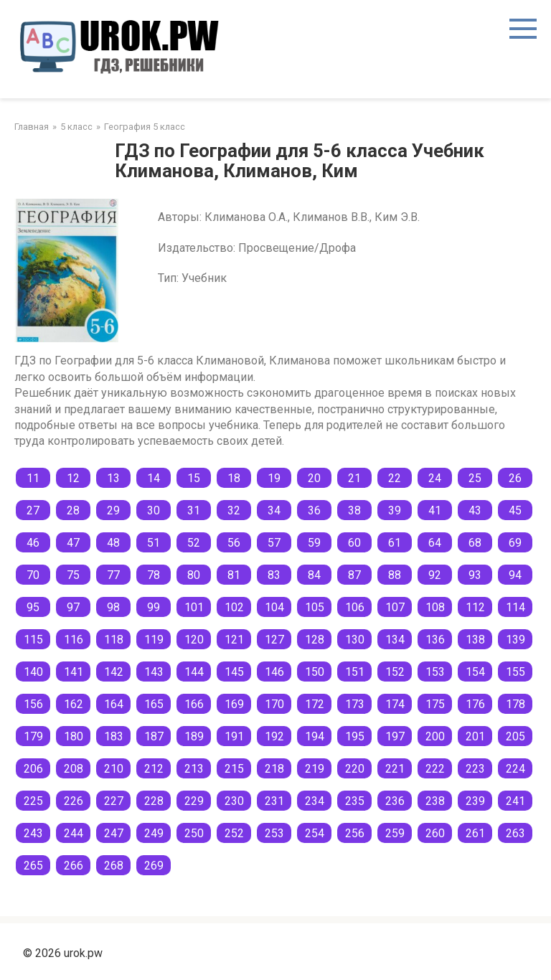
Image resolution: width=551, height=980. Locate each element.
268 (114, 866)
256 (355, 833)
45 (515, 510)
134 (395, 640)
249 (154, 833)
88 (395, 575)
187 (154, 736)
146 (274, 672)
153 (435, 672)
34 (274, 510)
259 (395, 833)
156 (33, 704)
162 (74, 704)
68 (475, 543)
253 (274, 833)
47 (73, 543)
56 (234, 543)
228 (154, 801)
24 (435, 478)
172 (315, 704)
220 (355, 769)
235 (355, 801)
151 (355, 672)
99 (154, 607)
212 (154, 769)
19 (274, 478)
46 (33, 543)
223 (475, 769)
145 (234, 672)
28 (73, 510)
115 (33, 640)
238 (435, 801)
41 (435, 510)
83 (274, 575)
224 (515, 769)
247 (114, 833)
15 (194, 478)
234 (315, 801)
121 (234, 640)
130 (355, 640)
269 (154, 866)
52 (194, 543)
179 (33, 736)
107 (395, 607)
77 (113, 575)
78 (154, 575)
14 (154, 478)
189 (194, 736)
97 (73, 607)
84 (314, 575)
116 (74, 640)
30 (154, 510)
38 (354, 510)
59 (314, 543)
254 (315, 833)
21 (354, 478)
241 (515, 801)
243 (33, 833)
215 (234, 769)
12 (73, 478)
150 (315, 672)
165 (154, 704)
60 (354, 543)
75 (73, 575)
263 (515, 833)
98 (113, 607)
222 (435, 769)
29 (113, 510)
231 (274, 801)
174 (395, 704)
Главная (32, 127)
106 (355, 607)
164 (114, 704)
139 (515, 640)
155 (515, 672)
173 (355, 704)
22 (395, 478)
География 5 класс (145, 127)
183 (114, 736)
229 (194, 801)
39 (395, 510)
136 (435, 640)
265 (33, 866)
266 (74, 866)
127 (274, 640)
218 (274, 769)
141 (74, 672)
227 (114, 801)
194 (315, 736)
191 (234, 736)
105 (315, 607)
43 (475, 510)
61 (395, 543)
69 (515, 543)
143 (154, 672)
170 (274, 704)
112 (475, 607)
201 (475, 736)
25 (475, 478)
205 (515, 736)
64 (435, 543)
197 (395, 736)
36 (314, 510)
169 (234, 704)
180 (74, 736)
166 (194, 704)
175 (435, 704)
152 (395, 672)
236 (395, 801)
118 (114, 640)
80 (194, 575)
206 (33, 769)
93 (475, 575)
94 (515, 575)
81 (234, 575)
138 (475, 640)
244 (74, 833)
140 (33, 672)
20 (314, 478)
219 (315, 769)
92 (435, 575)
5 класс (76, 127)
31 (194, 510)
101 (194, 607)
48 (113, 543)
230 (234, 801)
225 (33, 801)
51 (154, 543)
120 (194, 640)
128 (315, 640)
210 (114, 769)
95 (33, 607)
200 (435, 736)
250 (194, 833)
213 (194, 769)
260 (435, 833)
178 (515, 704)
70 (33, 575)
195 (355, 736)
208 (74, 769)
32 (234, 510)
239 (475, 801)
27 (33, 510)
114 (515, 607)
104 (274, 607)
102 (234, 607)
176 (475, 704)
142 (114, 672)
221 (395, 769)
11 (33, 478)
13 (113, 478)
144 (194, 672)
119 (154, 640)
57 (274, 543)
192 (274, 736)
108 (435, 607)
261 (475, 833)
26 (515, 478)
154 (475, 672)
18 (234, 478)
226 (74, 801)
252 (234, 833)
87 (354, 575)
